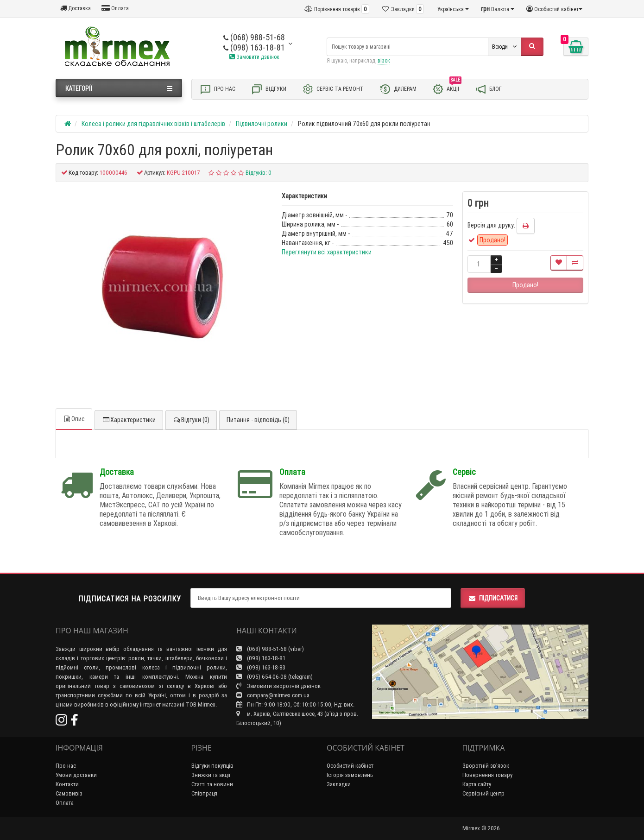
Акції (447, 88)
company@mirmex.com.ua (273, 695)
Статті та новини (212, 784)
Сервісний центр (483, 793)
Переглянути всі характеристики (327, 252)
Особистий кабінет (350, 766)
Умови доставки (76, 775)
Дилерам (398, 89)
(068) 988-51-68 (254, 37)
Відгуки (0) (191, 420)
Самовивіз (69, 793)
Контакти (67, 784)
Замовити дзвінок (254, 57)
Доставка (76, 8)
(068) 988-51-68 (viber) (270, 649)
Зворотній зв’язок (486, 766)
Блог (488, 89)
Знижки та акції (211, 775)
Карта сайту (477, 784)
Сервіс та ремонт (333, 89)
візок (384, 60)
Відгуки (269, 89)
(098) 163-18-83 (261, 667)
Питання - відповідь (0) (258, 420)
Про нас (218, 89)
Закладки (339, 784)
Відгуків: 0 (259, 173)
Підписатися (493, 598)
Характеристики (129, 420)
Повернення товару (487, 775)
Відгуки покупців (212, 766)
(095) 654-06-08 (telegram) (275, 677)
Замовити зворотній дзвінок (278, 686)
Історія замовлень (350, 775)
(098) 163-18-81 (254, 47)
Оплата (115, 8)
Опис (74, 419)
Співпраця (204, 793)
